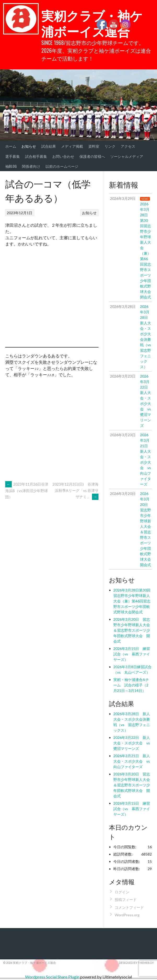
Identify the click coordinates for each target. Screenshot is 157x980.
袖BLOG (11, 166)
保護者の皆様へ (92, 156)
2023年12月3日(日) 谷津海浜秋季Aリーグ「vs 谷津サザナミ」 (75, 490)
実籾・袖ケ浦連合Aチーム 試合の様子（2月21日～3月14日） (131, 685)
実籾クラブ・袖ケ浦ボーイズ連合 (92, 23)
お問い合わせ (63, 156)
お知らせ (29, 146)
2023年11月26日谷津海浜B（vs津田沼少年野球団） (27, 491)
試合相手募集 (36, 156)
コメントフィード (129, 907)
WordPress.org (127, 915)
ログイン (122, 892)
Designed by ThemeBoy (136, 963)
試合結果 (49, 146)
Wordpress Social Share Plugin (53, 977)
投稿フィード (126, 900)
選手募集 (13, 156)
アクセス (128, 146)
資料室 (94, 146)
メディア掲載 (72, 146)
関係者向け (31, 166)
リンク (110, 146)
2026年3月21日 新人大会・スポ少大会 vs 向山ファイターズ (133, 761)
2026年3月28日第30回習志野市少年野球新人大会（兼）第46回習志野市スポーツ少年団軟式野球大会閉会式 (132, 601)
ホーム (11, 146)
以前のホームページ (62, 166)
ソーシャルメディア (127, 156)
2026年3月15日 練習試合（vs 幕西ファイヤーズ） (132, 654)
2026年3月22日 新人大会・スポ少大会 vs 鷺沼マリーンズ (133, 743)
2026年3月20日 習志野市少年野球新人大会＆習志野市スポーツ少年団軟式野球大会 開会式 (132, 630)
